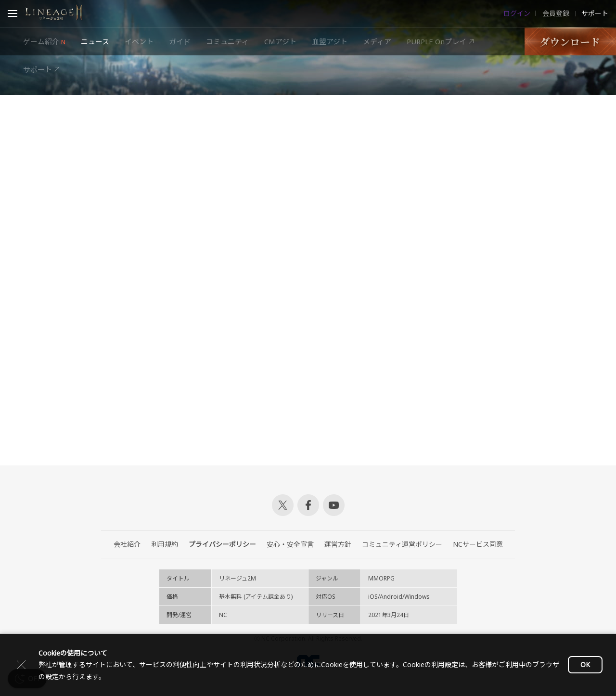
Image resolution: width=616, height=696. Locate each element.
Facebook (308, 505)
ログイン (517, 13)
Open (13, 15)
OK (585, 664)
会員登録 (555, 13)
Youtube (334, 505)
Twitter (283, 505)
